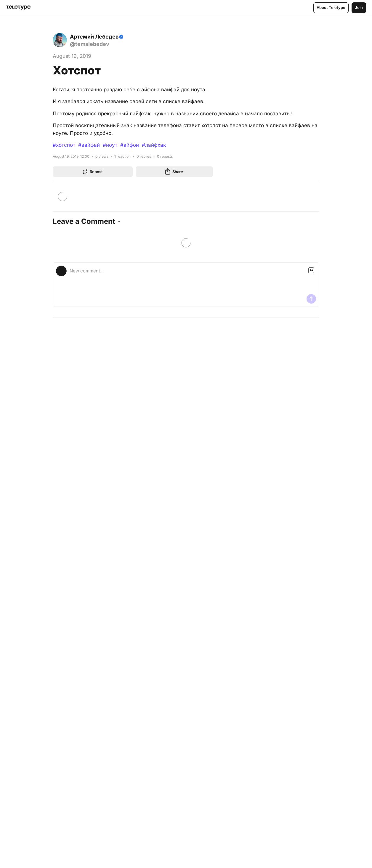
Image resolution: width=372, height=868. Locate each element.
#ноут (110, 145)
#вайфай (89, 145)
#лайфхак (154, 145)
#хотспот (64, 145)
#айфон (130, 145)
